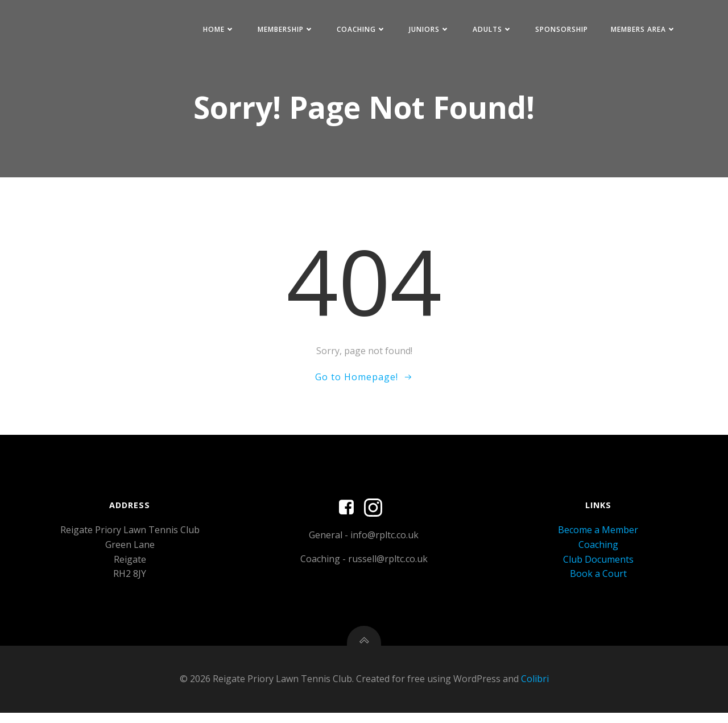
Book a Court (598, 580)
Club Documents (598, 566)
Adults (489, 30)
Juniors (426, 30)
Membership (282, 30)
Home (216, 30)
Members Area (640, 30)
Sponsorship (558, 30)
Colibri (535, 689)
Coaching (358, 30)
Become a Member (597, 537)
